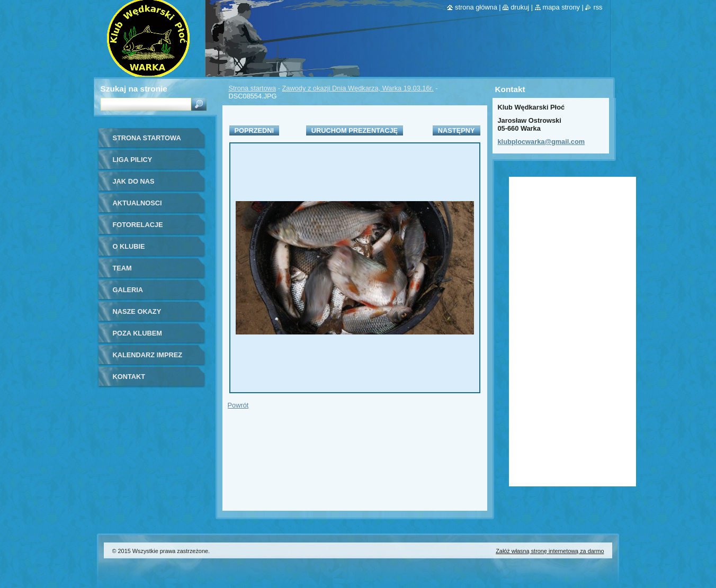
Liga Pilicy (133, 160)
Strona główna (476, 7)
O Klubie (129, 246)
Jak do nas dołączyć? (134, 185)
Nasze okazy (137, 311)
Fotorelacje (138, 225)
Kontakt (129, 377)
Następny (457, 130)
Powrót (238, 405)
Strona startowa (253, 88)
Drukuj (520, 7)
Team (122, 268)
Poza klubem (137, 333)
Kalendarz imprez (148, 355)
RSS (598, 7)
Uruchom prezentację (355, 130)
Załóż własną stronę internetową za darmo (550, 551)
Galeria (128, 290)
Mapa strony (561, 7)
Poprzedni (254, 130)
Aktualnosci (137, 203)
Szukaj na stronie (134, 89)
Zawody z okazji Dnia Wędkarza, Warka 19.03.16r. (358, 88)
